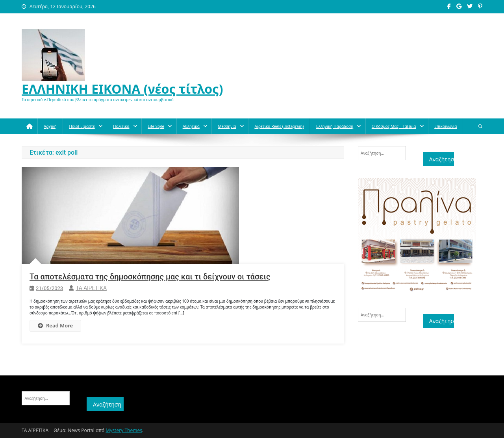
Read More (55, 325)
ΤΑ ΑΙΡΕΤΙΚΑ (91, 288)
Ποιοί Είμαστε (82, 126)
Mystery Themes (124, 430)
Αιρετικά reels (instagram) (279, 126)
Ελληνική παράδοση (335, 126)
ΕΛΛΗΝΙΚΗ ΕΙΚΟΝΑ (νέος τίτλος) (122, 89)
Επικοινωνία (446, 126)
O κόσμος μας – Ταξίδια (394, 126)
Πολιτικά (121, 126)
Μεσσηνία (227, 126)
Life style (156, 126)
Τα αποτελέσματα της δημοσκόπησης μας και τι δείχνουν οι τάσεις (150, 277)
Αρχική (50, 126)
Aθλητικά (191, 126)
